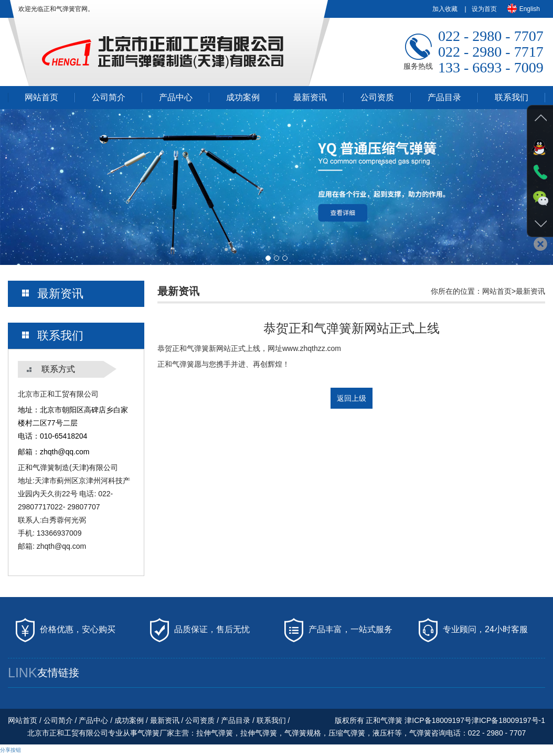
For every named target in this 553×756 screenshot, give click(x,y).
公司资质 (377, 97)
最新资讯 (310, 97)
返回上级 (352, 398)
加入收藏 (445, 9)
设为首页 (484, 9)
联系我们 (512, 97)
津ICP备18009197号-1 (508, 720)
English (524, 8)
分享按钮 (10, 750)
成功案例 (243, 97)
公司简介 (109, 97)
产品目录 (444, 97)
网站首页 (41, 97)
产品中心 (176, 97)
